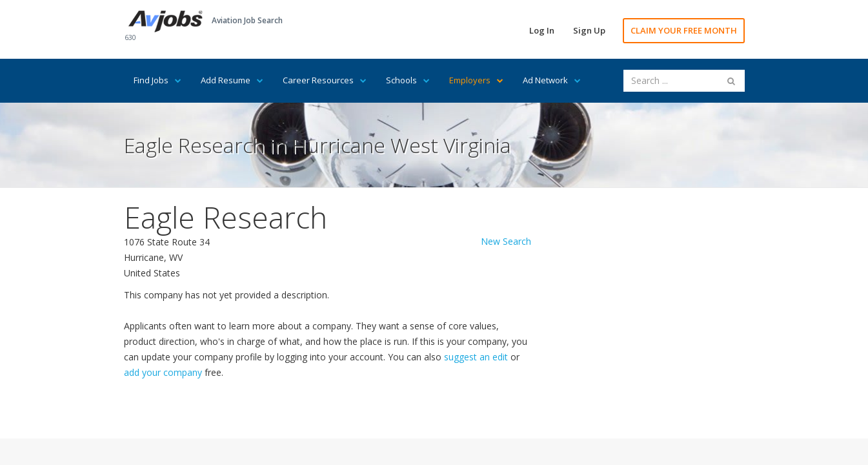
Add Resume (232, 80)
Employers (476, 80)
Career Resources (325, 80)
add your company (163, 372)
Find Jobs (157, 80)
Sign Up (589, 30)
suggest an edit (476, 357)
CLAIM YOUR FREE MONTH (684, 30)
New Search (506, 241)
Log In (542, 30)
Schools (408, 80)
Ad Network (552, 80)
